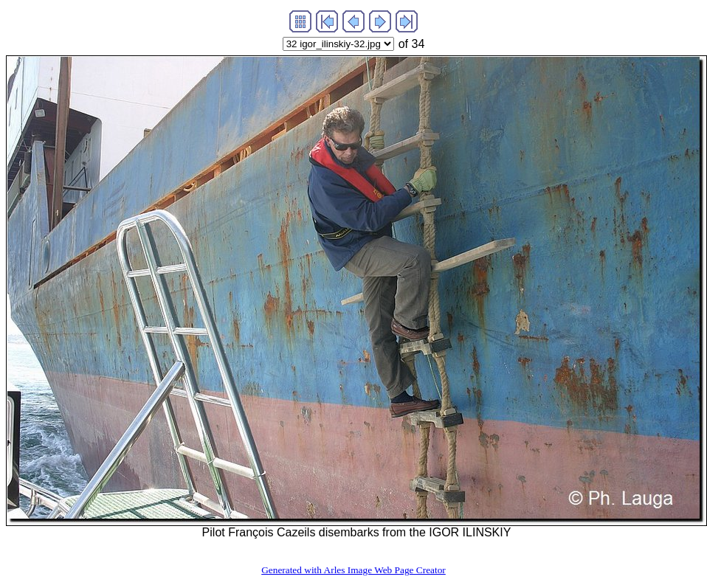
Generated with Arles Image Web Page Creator (353, 570)
